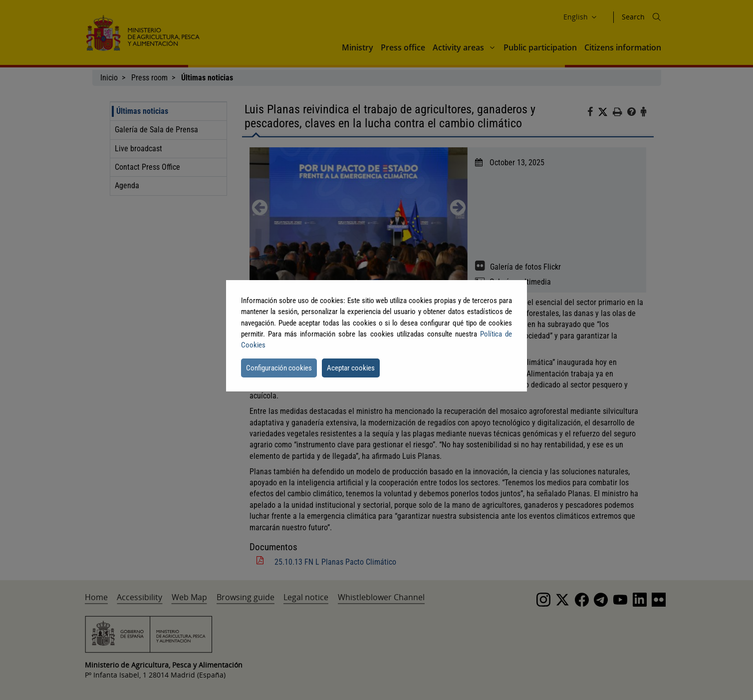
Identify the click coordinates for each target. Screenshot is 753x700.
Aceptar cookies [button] (351, 368)
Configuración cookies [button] (279, 368)
